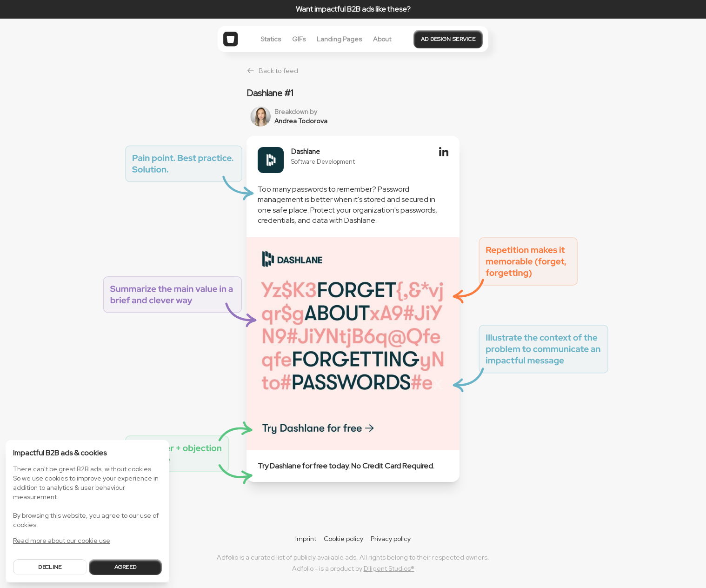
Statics (271, 39)
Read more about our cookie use (62, 541)
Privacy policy (391, 539)
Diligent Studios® (389, 568)
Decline (50, 567)
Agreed (126, 567)
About (382, 39)
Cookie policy (343, 539)
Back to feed (272, 70)
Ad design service (448, 39)
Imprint (306, 539)
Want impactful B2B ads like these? (353, 9)
